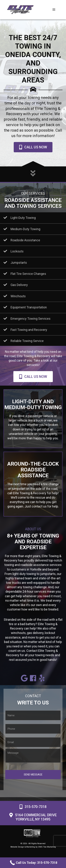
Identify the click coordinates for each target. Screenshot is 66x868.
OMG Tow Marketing (47, 847)
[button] (24, 678)
